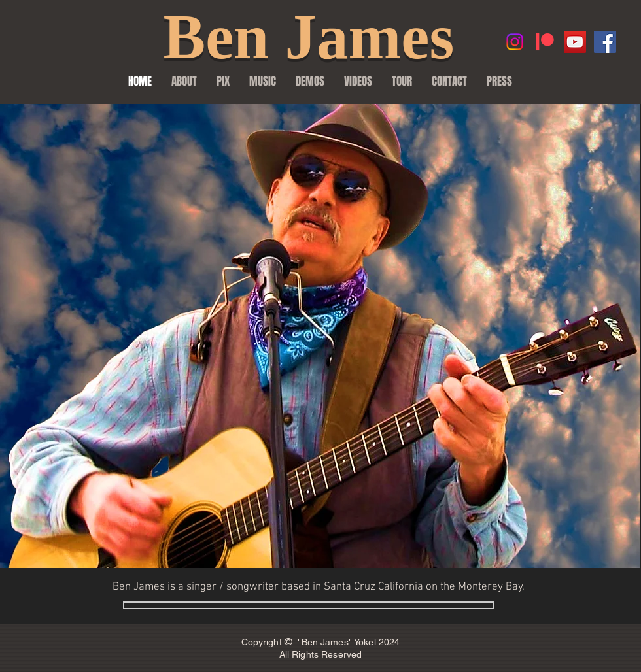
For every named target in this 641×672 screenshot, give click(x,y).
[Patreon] (545, 42)
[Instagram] (515, 42)
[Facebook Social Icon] (605, 42)
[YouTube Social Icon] (575, 42)
